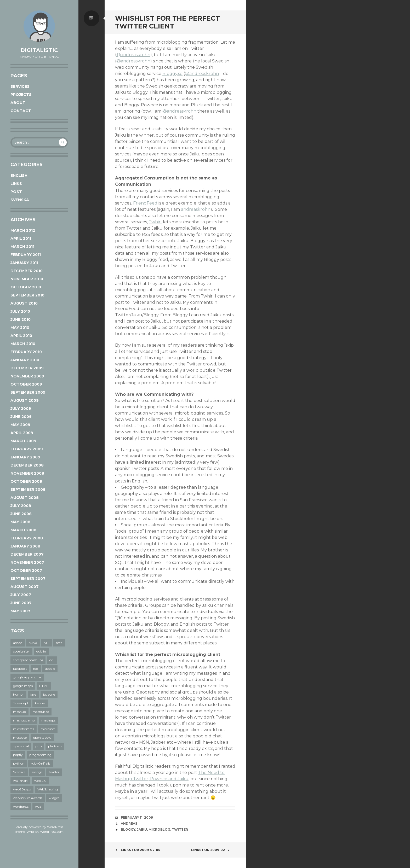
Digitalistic (39, 50)
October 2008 (26, 481)
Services (20, 86)
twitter (54, 772)
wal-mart (20, 781)
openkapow (42, 738)
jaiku (142, 829)
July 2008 (21, 506)
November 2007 (27, 562)
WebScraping (48, 789)
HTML (44, 686)
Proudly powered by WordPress (39, 827)
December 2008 (27, 465)
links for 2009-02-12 (213, 850)
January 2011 (24, 263)
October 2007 (26, 570)
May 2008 (20, 522)
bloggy (128, 829)
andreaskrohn (196, 209)
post (16, 192)
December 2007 (27, 554)
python (19, 763)
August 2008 (25, 498)
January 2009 (25, 457)
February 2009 (27, 449)
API (46, 643)
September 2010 (27, 295)
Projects (21, 95)
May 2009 (20, 425)
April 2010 (21, 336)
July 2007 (21, 595)
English (19, 176)
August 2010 (24, 303)
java (33, 694)
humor (18, 694)
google (50, 669)
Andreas (129, 823)
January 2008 (25, 546)
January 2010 (25, 360)
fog (36, 669)
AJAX (33, 643)
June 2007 (21, 603)
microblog (159, 829)
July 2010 (20, 311)
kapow (40, 703)
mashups (48, 720)
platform (55, 746)
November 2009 (27, 376)
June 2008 (21, 514)
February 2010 (26, 352)
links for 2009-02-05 (138, 850)
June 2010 (21, 319)
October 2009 (26, 384)
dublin (41, 651)
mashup (19, 712)
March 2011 (22, 247)
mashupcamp (24, 720)
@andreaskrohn (133, 55)
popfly (18, 755)
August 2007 (25, 587)
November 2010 (27, 279)
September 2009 (28, 392)
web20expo (22, 789)
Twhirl (155, 222)
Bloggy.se (172, 74)
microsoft (48, 729)
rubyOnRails (41, 763)
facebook (20, 669)
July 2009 (21, 409)
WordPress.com (52, 832)
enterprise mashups (28, 660)
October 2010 (26, 287)
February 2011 (26, 255)
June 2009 (21, 417)
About (18, 103)
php (38, 746)
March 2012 (23, 230)
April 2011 (21, 238)
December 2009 (27, 368)
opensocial (21, 746)
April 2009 (22, 433)
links (16, 184)
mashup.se (41, 712)
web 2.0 (40, 781)
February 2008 (27, 538)
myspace (20, 738)
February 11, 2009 (137, 817)
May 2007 (20, 611)
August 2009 (25, 400)
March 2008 (23, 530)
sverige (37, 772)
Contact (21, 111)
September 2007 (28, 579)
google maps (23, 686)
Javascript (21, 703)
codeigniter (21, 651)
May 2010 (20, 328)
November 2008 (27, 473)
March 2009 (23, 441)
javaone (49, 694)
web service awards (28, 798)
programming (40, 755)
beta (59, 643)
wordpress (21, 806)
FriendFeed (145, 203)
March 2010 (23, 344)
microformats (24, 729)
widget (54, 798)
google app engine (27, 677)
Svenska (20, 200)
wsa (38, 806)
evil (52, 660)
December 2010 (27, 271)
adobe (18, 643)
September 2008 (28, 490)
